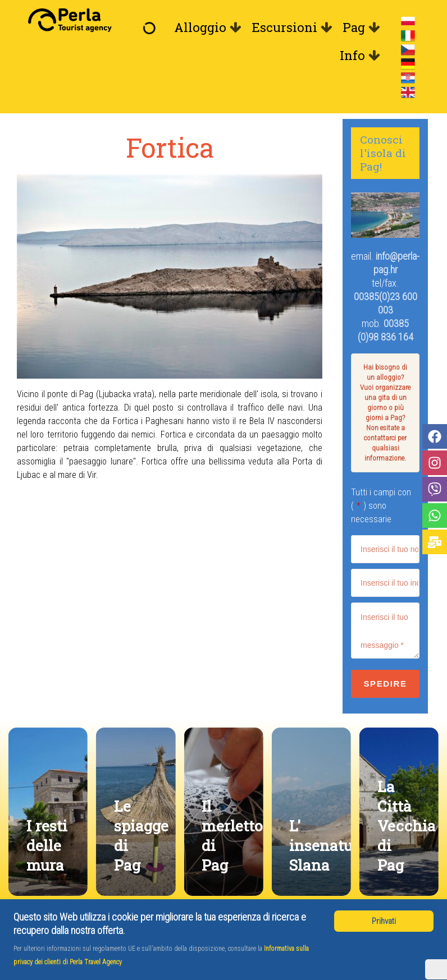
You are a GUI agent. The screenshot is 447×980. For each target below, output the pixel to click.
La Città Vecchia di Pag (407, 825)
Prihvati (384, 921)
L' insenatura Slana (328, 845)
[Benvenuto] (152, 27)
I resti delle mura (47, 845)
